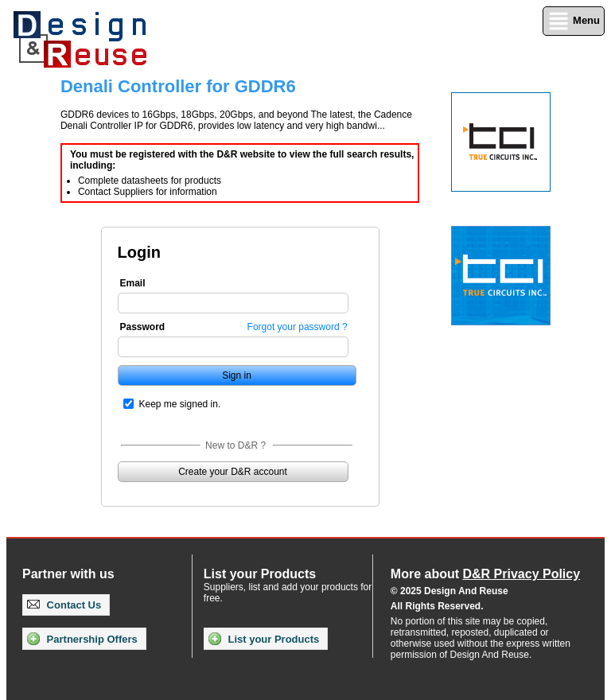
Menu (574, 21)
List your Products (264, 639)
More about (485, 574)
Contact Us (64, 605)
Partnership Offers (82, 639)
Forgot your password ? (298, 327)
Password (143, 327)
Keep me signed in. (180, 404)
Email (133, 283)
